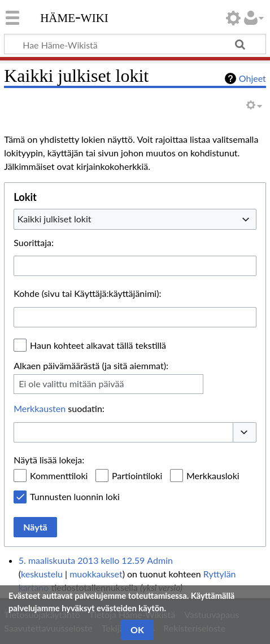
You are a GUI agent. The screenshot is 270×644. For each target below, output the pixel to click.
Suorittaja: (34, 242)
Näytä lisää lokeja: (49, 460)
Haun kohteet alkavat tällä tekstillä (98, 345)
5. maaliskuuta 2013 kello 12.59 (82, 560)
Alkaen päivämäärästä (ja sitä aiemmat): (91, 365)
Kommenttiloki (59, 476)
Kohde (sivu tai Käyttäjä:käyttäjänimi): (87, 293)
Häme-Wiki (74, 16)
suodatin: (59, 408)
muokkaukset (96, 574)
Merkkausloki (213, 476)
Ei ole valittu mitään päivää (71, 384)
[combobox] (135, 219)
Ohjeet (252, 78)
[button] (245, 432)
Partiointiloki (137, 476)
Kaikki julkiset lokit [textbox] (55, 219)
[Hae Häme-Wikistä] (135, 44)
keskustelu (42, 574)
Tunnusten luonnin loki (75, 496)
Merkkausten (40, 408)
